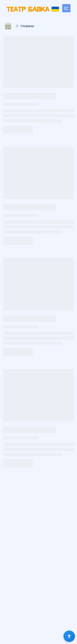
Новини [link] (27, 26)
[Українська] (55, 9)
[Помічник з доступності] (69, 636)
